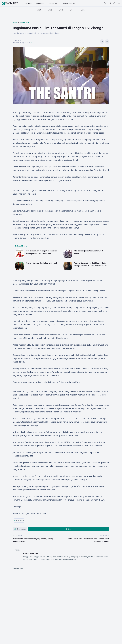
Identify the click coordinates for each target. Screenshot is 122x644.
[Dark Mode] (105, 3)
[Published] (31, 43)
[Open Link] (119, 3)
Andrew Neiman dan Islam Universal (41, 263)
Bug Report (40, 3)
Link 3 (61, 10)
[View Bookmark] (110, 3)
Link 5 (83, 10)
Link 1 (39, 10)
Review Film (19, 521)
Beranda (28, 3)
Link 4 (72, 10)
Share (69, 529)
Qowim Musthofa (31, 553)
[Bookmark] (107, 42)
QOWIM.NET (10, 3)
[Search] (114, 3)
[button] (20, 529)
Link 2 (50, 10)
